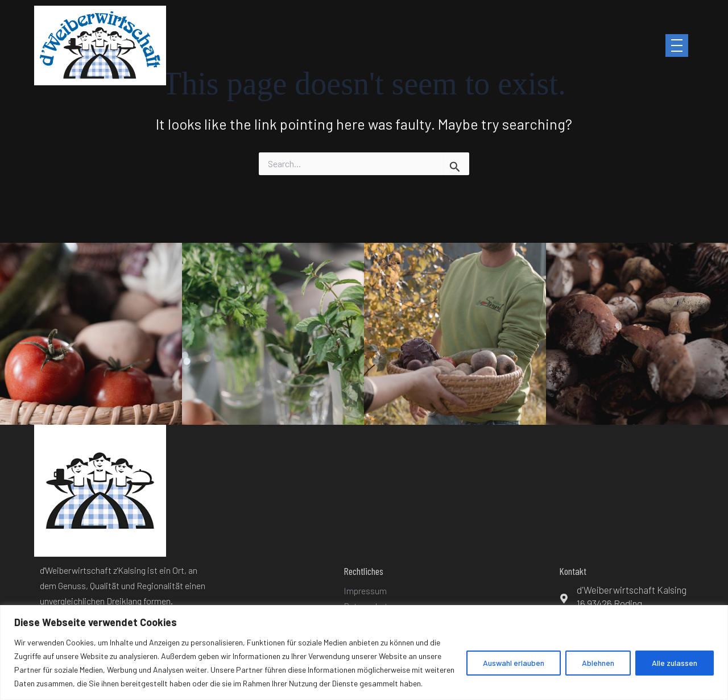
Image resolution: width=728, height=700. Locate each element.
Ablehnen (598, 663)
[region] (364, 653)
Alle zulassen (675, 663)
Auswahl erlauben (514, 663)
